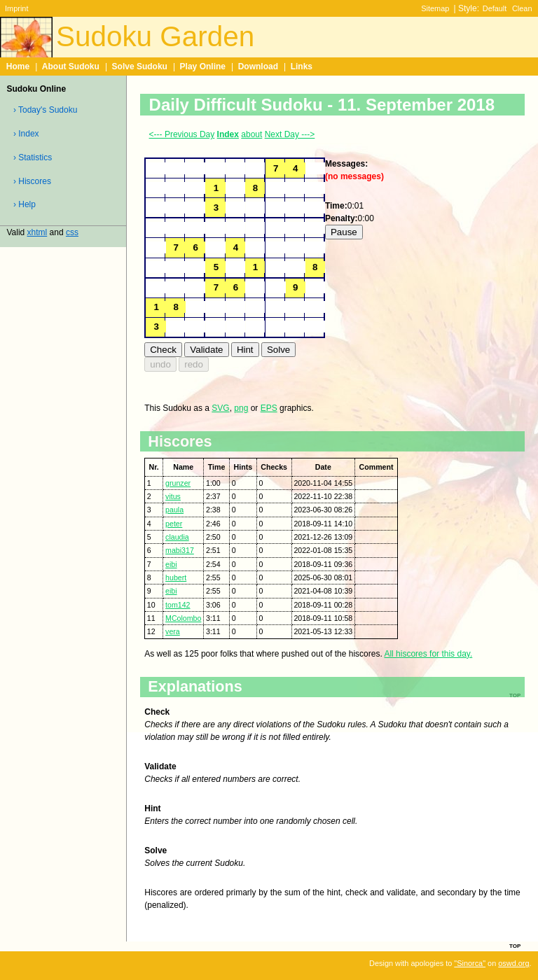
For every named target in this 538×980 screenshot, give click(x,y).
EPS (269, 408)
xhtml (37, 232)
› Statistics (33, 157)
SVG (220, 408)
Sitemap (435, 8)
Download (258, 66)
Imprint (16, 8)
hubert (176, 577)
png (241, 408)
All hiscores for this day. (428, 654)
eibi (171, 564)
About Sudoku (71, 66)
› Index (26, 134)
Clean (522, 8)
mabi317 (180, 550)
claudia (177, 537)
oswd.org (513, 963)
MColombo (183, 618)
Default (495, 8)
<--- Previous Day (182, 134)
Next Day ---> (290, 134)
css (72, 232)
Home (18, 66)
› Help (25, 204)
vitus (173, 496)
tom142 (178, 605)
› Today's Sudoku (45, 110)
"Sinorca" (470, 963)
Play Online (203, 66)
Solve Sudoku (140, 66)
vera (173, 631)
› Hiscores (32, 181)
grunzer (178, 483)
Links (302, 66)
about (251, 134)
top (515, 945)
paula (174, 510)
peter (174, 524)
